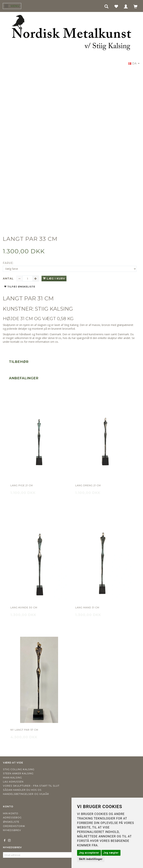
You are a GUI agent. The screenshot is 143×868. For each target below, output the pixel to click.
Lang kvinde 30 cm (24, 608)
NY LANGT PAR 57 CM (24, 730)
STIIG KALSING (54, 309)
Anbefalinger (24, 378)
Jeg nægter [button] (111, 853)
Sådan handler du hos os (22, 790)
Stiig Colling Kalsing (19, 769)
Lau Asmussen (13, 782)
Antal (9, 279)
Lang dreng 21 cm (88, 485)
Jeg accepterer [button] (89, 853)
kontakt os (17, 342)
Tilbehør (19, 362)
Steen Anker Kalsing (18, 773)
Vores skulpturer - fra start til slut (31, 786)
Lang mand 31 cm (87, 608)
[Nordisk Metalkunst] (71, 33)
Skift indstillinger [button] (91, 859)
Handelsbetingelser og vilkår (26, 794)
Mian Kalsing (12, 778)
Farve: (8, 263)
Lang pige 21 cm (22, 485)
